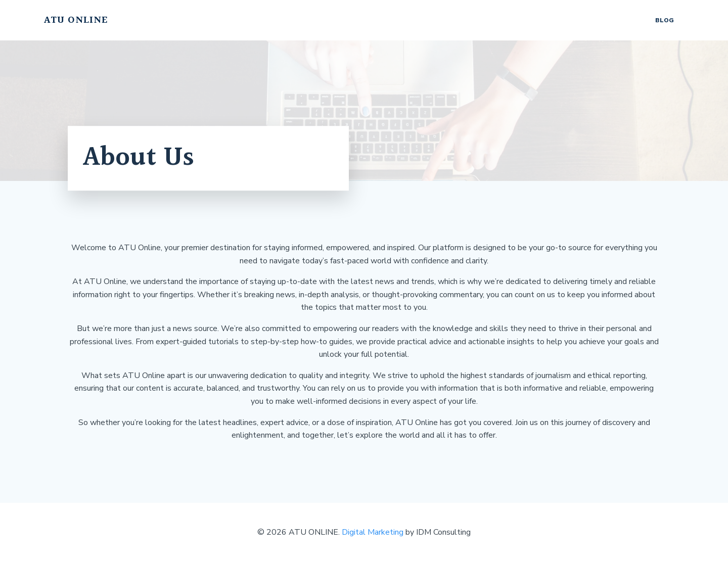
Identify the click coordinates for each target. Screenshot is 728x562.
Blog (665, 20)
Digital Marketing (373, 532)
